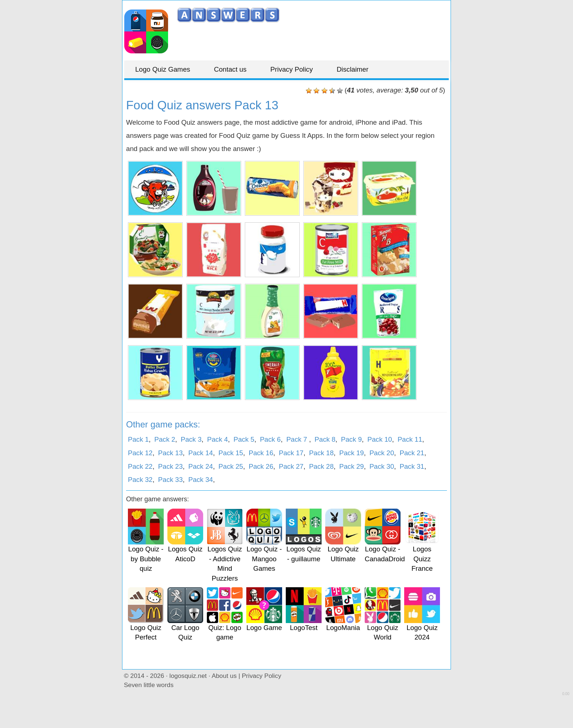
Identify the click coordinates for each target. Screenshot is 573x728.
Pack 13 (170, 453)
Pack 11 (410, 439)
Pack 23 (170, 466)
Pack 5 (244, 439)
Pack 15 (231, 453)
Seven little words (149, 685)
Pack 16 (261, 453)
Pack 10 (380, 439)
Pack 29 (351, 466)
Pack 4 (218, 439)
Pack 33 (170, 480)
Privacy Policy (292, 69)
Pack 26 (261, 466)
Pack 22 (140, 466)
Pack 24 (200, 466)
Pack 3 (191, 439)
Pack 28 (321, 466)
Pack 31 (412, 466)
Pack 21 (412, 453)
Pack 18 (321, 453)
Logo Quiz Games (163, 69)
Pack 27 (291, 466)
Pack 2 (165, 439)
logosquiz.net (188, 676)
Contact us (230, 69)
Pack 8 (325, 439)
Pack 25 (231, 466)
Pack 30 (382, 466)
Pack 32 (140, 480)
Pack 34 (200, 480)
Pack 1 (138, 439)
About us (224, 676)
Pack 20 (382, 453)
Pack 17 (291, 453)
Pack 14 (200, 453)
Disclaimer (352, 69)
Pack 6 (270, 439)
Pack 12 (140, 453)
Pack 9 (351, 439)
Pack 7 (297, 439)
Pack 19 (351, 453)
